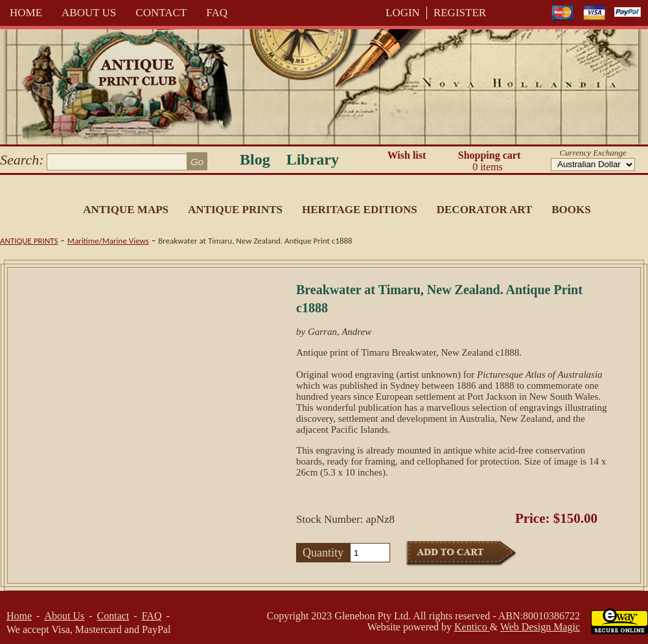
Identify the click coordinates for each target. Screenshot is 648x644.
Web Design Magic (540, 627)
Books (571, 210)
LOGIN (403, 13)
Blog (255, 159)
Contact (161, 13)
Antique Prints (235, 210)
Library (313, 159)
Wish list (407, 155)
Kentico (472, 627)
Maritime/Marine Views (108, 241)
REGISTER (460, 13)
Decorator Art (485, 210)
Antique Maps (126, 210)
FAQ (217, 13)
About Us (89, 13)
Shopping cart (489, 161)
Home (26, 13)
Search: (22, 160)
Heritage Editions (360, 210)
